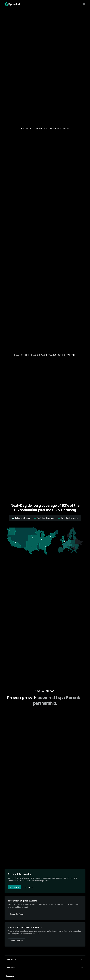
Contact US (29, 887)
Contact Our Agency (17, 914)
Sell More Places (15, 293)
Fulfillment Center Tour (34, 41)
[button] (83, 4)
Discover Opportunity (17, 621)
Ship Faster (13, 450)
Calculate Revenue (16, 941)
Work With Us (15, 887)
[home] (12, 4)
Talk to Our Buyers (16, 187)
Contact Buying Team (12, 41)
